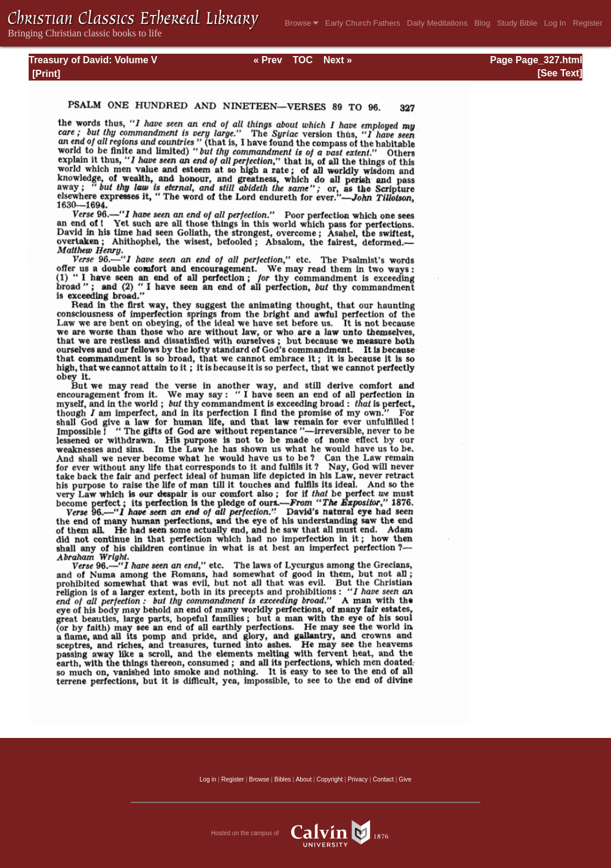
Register (588, 23)
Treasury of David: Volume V (93, 60)
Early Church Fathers (363, 23)
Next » (338, 60)
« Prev (268, 60)
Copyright (330, 779)
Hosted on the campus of (306, 833)
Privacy (358, 779)
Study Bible (517, 23)
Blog (482, 23)
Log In (555, 23)
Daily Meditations (437, 23)
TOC (303, 60)
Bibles (283, 779)
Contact (383, 779)
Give (405, 779)
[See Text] (560, 73)
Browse (301, 23)
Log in (208, 779)
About (303, 779)
